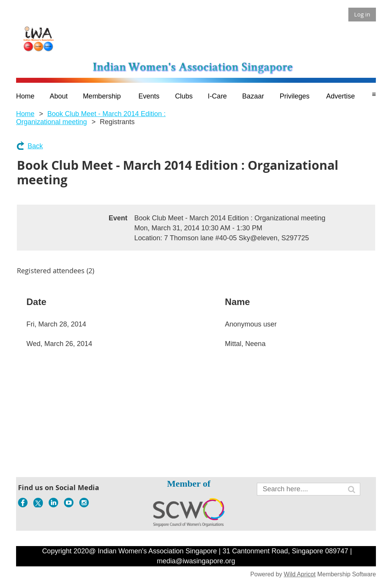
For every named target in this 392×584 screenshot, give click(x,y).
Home (25, 114)
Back (35, 146)
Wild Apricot (300, 574)
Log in (362, 14)
